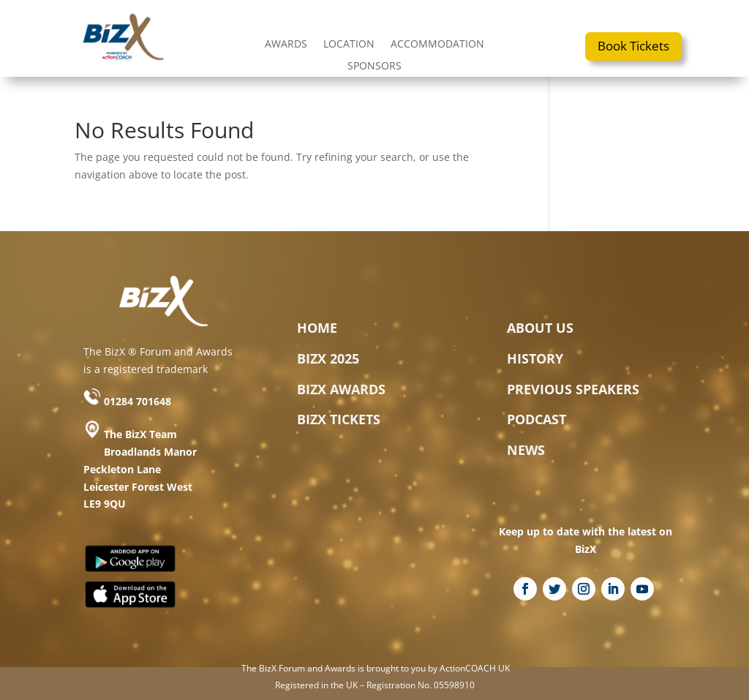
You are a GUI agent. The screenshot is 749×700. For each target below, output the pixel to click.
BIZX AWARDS (341, 389)
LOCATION (349, 45)
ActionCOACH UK (475, 668)
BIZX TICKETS (339, 419)
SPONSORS (374, 67)
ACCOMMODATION (437, 45)
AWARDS (286, 45)
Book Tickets (633, 46)
